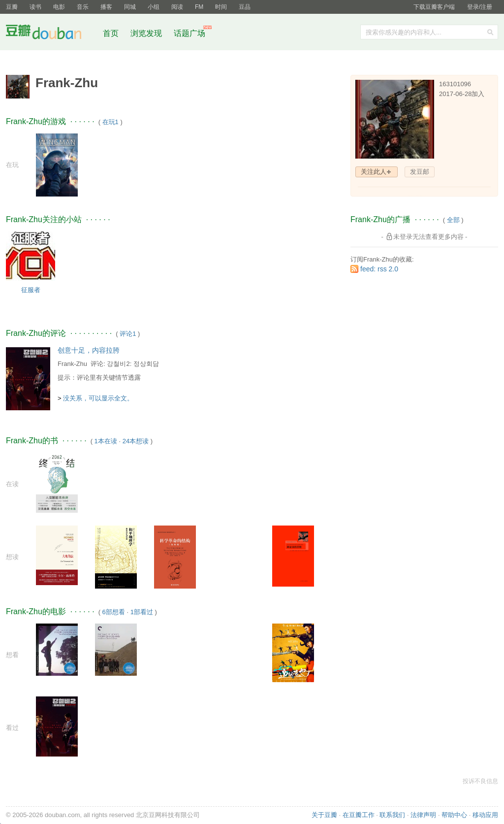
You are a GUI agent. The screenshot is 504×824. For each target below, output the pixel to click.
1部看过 (142, 612)
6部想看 (114, 612)
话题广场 (189, 33)
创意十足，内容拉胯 (89, 350)
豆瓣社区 (51, 34)
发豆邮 (420, 172)
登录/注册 (480, 7)
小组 (154, 7)
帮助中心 (454, 815)
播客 (106, 7)
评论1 (128, 334)
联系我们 (392, 815)
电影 (59, 7)
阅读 (177, 7)
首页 (111, 33)
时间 (221, 7)
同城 (130, 7)
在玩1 (110, 122)
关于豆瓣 (324, 815)
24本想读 (136, 441)
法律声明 (423, 815)
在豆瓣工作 (359, 815)
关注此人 (374, 172)
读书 (35, 7)
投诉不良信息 (480, 781)
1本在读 (106, 441)
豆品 (245, 7)
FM (199, 7)
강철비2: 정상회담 (133, 364)
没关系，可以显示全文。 (98, 398)
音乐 (83, 7)
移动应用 (485, 815)
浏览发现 (147, 33)
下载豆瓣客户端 (434, 7)
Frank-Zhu (72, 364)
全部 (453, 220)
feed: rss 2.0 (379, 269)
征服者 (31, 290)
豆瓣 (12, 7)
